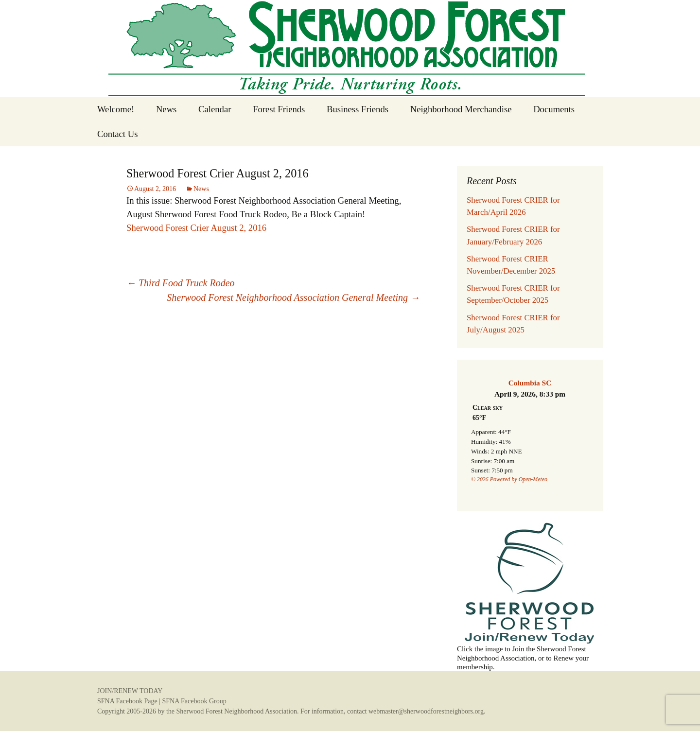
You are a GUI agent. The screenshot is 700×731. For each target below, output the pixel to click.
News (166, 109)
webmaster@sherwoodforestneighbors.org (426, 711)
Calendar (215, 109)
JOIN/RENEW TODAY (130, 691)
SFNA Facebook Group (194, 701)
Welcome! (116, 109)
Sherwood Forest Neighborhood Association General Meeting (293, 297)
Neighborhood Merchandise (461, 109)
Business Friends (358, 109)
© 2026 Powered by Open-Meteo (509, 479)
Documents (554, 109)
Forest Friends (279, 109)
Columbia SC (530, 383)
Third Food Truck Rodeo (181, 283)
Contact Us (117, 134)
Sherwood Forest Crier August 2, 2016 (196, 228)
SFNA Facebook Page (127, 701)
